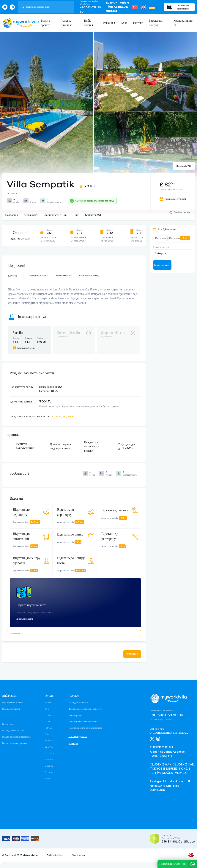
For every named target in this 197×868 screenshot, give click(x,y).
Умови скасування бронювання (83, 722)
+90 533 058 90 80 (90, 10)
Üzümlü (49, 747)
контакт (138, 23)
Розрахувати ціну (162, 265)
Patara (48, 722)
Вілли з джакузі (10, 724)
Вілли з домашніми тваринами (17, 737)
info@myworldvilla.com (162, 720)
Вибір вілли (88, 23)
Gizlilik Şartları (55, 855)
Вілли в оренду (46, 23)
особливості (31, 215)
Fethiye (49, 728)
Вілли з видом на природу (15, 743)
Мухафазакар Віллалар (13, 703)
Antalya (49, 703)
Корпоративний (183, 21)
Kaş (47, 709)
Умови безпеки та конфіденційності (85, 728)
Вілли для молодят (11, 709)
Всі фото (184, 166)
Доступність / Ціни (56, 215)
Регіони (108, 23)
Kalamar (49, 753)
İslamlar (49, 741)
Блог (124, 23)
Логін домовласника (78, 703)
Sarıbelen (50, 760)
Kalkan (48, 715)
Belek (48, 779)
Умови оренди (75, 715)
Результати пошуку (156, 23)
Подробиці (12, 215)
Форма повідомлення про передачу (85, 709)
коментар (132, 654)
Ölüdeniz (50, 734)
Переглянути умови (62, 416)
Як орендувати (78, 736)
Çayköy (49, 766)
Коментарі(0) (93, 215)
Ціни (76, 215)
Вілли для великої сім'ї (13, 730)
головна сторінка (67, 23)
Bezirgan (49, 772)
